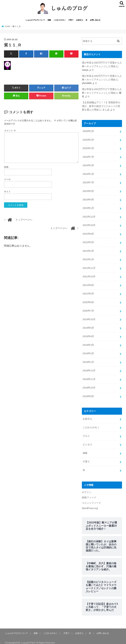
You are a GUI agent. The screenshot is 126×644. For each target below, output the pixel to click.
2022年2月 (88, 250)
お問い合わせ (95, 20)
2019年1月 (88, 360)
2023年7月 (88, 182)
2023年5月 (88, 190)
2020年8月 (88, 300)
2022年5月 (88, 241)
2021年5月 (88, 292)
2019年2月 (88, 351)
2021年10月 (89, 275)
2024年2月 (88, 165)
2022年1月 (88, 258)
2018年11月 (89, 376)
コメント (10, 131)
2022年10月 (89, 224)
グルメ (86, 433)
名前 (6, 167)
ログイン (87, 489)
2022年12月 (89, 216)
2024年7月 (88, 157)
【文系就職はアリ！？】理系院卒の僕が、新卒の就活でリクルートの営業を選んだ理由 (101, 106)
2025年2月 (88, 140)
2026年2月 (88, 131)
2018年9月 (88, 393)
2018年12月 (89, 368)
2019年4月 (88, 334)
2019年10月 (89, 317)
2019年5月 (88, 326)
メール (7, 180)
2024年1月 (88, 174)
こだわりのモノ (60, 20)
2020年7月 (88, 309)
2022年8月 (88, 233)
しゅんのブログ (28, 639)
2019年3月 (88, 343)
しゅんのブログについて (35, 20)
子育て (71, 20)
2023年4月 (88, 199)
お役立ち (80, 20)
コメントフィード (91, 499)
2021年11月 (89, 267)
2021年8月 (88, 284)
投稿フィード (89, 494)
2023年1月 (88, 207)
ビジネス (87, 441)
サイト (7, 192)
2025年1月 (88, 148)
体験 (49, 20)
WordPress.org (90, 505)
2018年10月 (89, 385)
